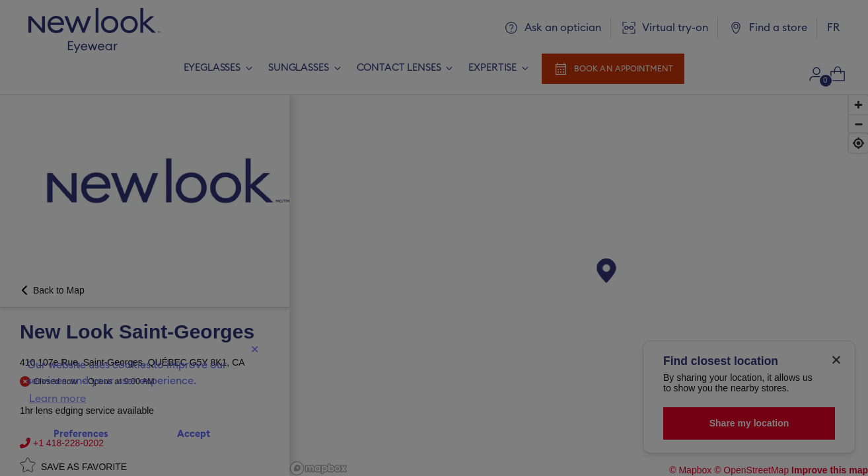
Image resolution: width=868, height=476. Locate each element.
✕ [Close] (255, 350)
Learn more (57, 399)
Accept (194, 434)
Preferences (81, 434)
